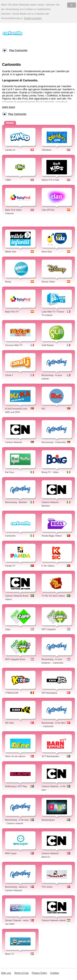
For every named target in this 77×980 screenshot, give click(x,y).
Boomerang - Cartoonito (54, 442)
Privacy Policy (39, 973)
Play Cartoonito (17, 114)
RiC (44, 409)
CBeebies (47, 150)
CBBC (8, 180)
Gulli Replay (48, 345)
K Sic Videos (48, 566)
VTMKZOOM (12, 693)
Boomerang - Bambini (16, 502)
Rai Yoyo (10, 472)
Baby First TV (12, 312)
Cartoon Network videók (54, 920)
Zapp (8, 629)
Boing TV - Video (50, 472)
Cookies (55, 973)
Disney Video (48, 282)
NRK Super (11, 853)
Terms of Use (21, 973)
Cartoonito (10, 536)
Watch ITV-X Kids (51, 180)
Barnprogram (48, 820)
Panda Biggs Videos (52, 536)
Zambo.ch (10, 150)
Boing (8, 282)
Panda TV (10, 566)
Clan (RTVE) (48, 210)
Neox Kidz (47, 252)
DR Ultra (9, 723)
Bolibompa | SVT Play (16, 786)
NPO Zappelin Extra (15, 659)
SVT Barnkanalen (51, 756)
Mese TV (10, 954)
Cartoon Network (14, 442)
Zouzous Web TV (14, 345)
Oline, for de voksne (15, 756)
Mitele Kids (11, 252)
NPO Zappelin (49, 629)
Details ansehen (33, 18)
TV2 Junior (47, 887)
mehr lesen (9, 107)
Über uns (6, 973)
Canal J (9, 375)
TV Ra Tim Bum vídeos (53, 596)
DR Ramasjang (49, 693)
